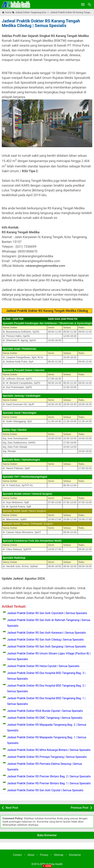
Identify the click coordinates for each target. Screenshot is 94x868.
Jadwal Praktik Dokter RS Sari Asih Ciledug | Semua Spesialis (45, 640)
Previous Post (80, 808)
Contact (17, 855)
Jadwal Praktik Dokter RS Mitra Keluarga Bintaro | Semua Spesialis (49, 750)
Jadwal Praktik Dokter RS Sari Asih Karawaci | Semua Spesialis (46, 633)
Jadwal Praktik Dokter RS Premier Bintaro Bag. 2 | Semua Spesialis (49, 776)
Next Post (12, 808)
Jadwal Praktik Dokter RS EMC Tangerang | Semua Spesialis (45, 718)
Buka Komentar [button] (47, 835)
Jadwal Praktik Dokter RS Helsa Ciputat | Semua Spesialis (43, 666)
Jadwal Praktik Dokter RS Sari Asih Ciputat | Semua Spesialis (45, 790)
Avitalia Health (54, 864)
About (31, 855)
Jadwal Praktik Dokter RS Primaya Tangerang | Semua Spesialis (47, 757)
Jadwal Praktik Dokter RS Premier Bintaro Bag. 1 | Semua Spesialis (49, 783)
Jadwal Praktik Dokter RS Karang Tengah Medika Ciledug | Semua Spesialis (41, 23)
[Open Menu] (83, 4)
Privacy (44, 855)
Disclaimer (75, 855)
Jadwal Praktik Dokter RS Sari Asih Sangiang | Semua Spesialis (47, 647)
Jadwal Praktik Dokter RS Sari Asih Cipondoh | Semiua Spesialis (47, 613)
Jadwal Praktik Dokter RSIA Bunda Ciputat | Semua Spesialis (45, 711)
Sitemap (59, 855)
